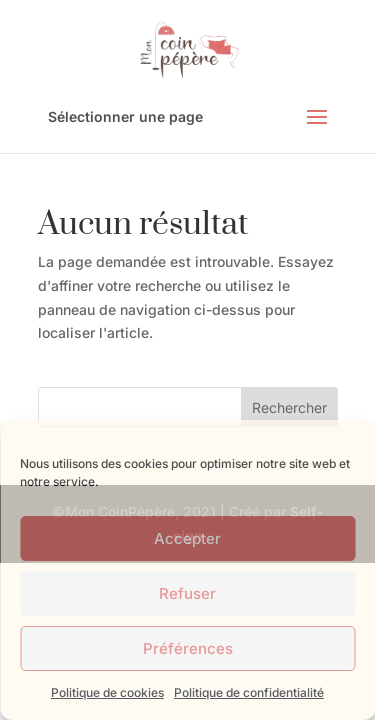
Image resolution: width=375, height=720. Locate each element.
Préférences (188, 648)
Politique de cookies (107, 692)
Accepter (187, 538)
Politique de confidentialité (249, 692)
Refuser (187, 593)
